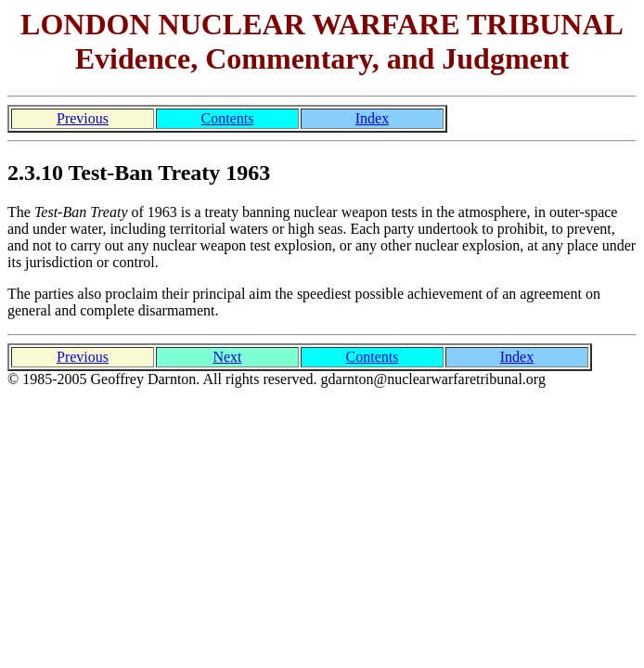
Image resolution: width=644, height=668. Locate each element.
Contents (228, 118)
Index (372, 118)
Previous (83, 118)
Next (227, 357)
